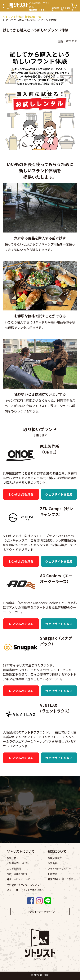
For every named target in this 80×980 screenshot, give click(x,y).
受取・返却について (17, 874)
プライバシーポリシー (59, 868)
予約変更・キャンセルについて (23, 885)
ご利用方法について (17, 863)
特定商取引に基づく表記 (60, 879)
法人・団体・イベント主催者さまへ (25, 890)
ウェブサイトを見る (59, 494)
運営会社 (52, 863)
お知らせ (11, 858)
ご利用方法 (55, 9)
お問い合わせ (55, 858)
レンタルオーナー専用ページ (40, 912)
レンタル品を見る (21, 494)
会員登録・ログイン (40, 6)
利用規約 (52, 874)
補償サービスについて (18, 879)
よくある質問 (65, 9)
